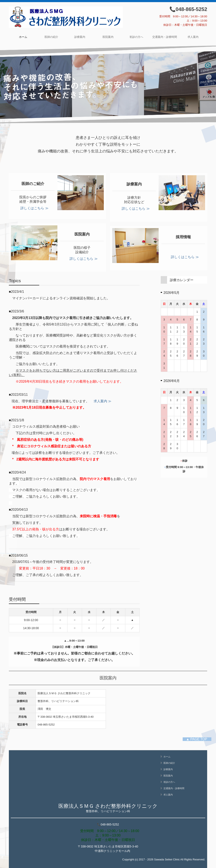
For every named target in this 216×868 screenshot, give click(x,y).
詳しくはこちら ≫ (34, 208)
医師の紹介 (51, 37)
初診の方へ (136, 37)
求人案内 (193, 37)
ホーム (23, 37)
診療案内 (80, 37)
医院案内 (108, 37)
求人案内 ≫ (101, 401)
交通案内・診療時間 (165, 37)
